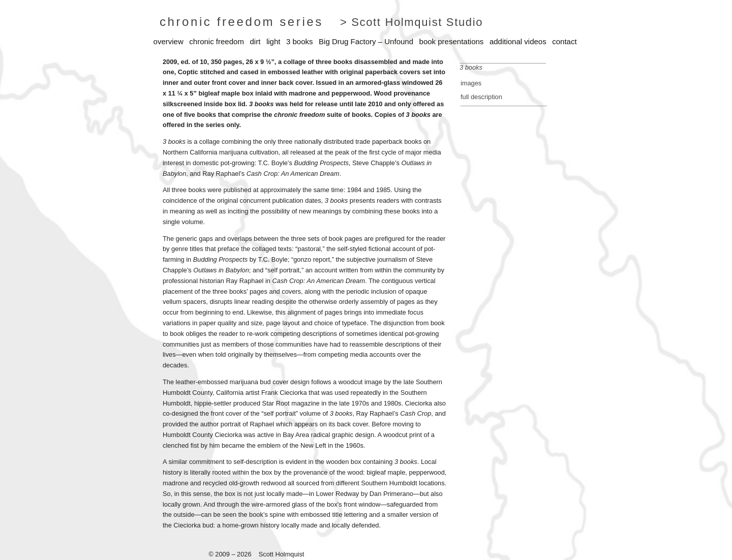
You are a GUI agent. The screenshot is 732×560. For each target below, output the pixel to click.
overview (169, 41)
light (273, 41)
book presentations (452, 41)
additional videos (518, 41)
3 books (300, 41)
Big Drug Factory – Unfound (366, 41)
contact (564, 41)
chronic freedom (217, 41)
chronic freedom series (241, 22)
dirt (255, 41)
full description (481, 97)
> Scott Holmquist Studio (411, 22)
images (471, 83)
